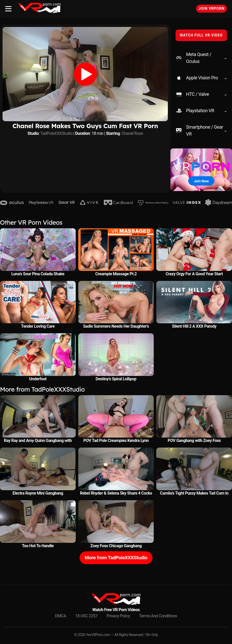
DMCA (60, 616)
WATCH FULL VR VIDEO (201, 35)
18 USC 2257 (86, 616)
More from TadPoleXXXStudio (116, 558)
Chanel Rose (132, 133)
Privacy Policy (118, 616)
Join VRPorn (211, 8)
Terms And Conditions (158, 616)
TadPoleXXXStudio (56, 133)
